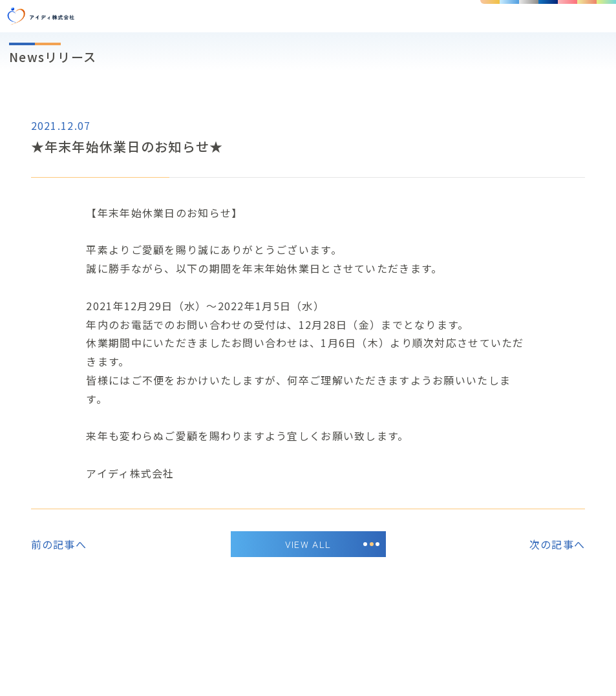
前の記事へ (59, 544)
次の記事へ (557, 544)
